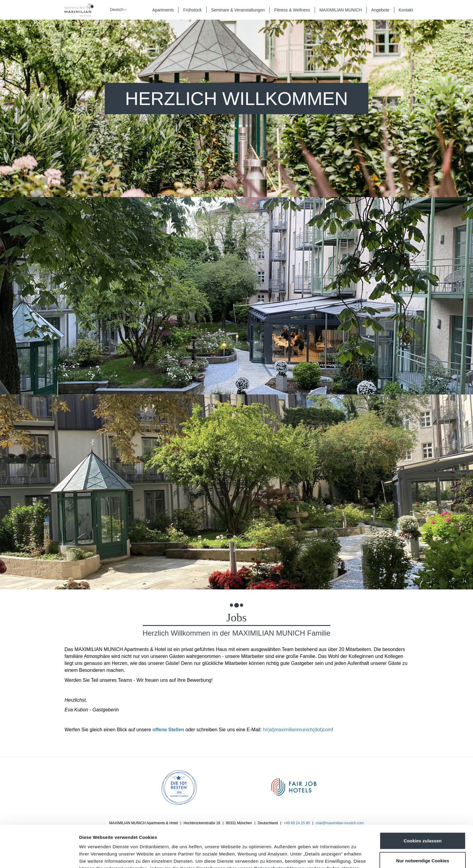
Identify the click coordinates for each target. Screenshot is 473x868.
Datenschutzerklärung (279, 829)
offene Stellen (168, 730)
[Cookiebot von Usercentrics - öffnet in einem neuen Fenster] (39, 856)
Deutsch (118, 10)
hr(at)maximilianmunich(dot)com (298, 730)
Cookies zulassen (423, 801)
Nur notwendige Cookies (423, 821)
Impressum (241, 836)
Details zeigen (321, 856)
